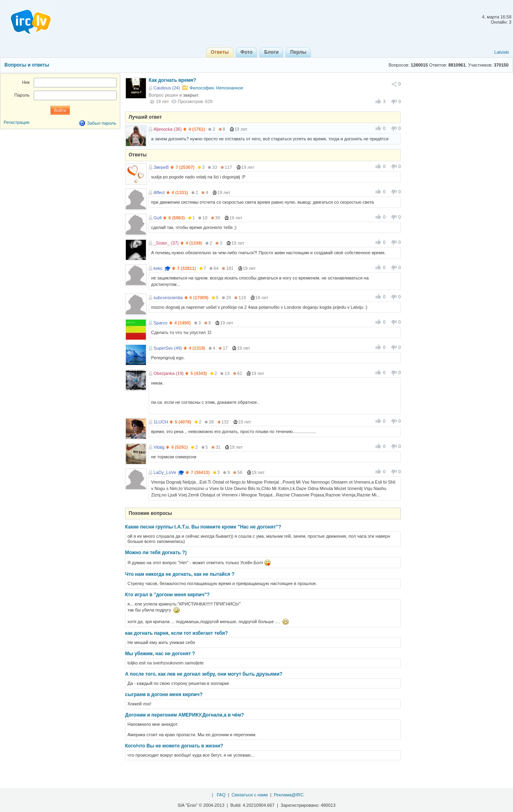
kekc (158, 268)
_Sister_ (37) (166, 243)
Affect (159, 192)
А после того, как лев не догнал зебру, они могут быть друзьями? (204, 674)
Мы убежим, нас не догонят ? (160, 654)
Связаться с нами (250, 795)
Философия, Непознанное (216, 88)
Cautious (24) (167, 88)
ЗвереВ (161, 167)
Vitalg (159, 447)
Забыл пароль (102, 123)
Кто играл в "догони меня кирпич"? (167, 595)
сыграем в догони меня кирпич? (164, 695)
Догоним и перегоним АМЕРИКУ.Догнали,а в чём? (185, 715)
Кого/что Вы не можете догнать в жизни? (174, 746)
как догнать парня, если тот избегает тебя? (177, 633)
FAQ (221, 795)
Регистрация (16, 122)
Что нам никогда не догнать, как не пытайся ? (180, 574)
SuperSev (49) (168, 348)
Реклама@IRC (289, 795)
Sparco (161, 323)
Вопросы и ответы (27, 65)
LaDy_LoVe (165, 472)
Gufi (158, 218)
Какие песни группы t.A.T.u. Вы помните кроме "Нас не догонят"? (203, 527)
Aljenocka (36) (168, 129)
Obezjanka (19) (169, 373)
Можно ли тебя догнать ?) (156, 553)
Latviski (502, 52)
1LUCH (161, 422)
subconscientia (168, 298)
